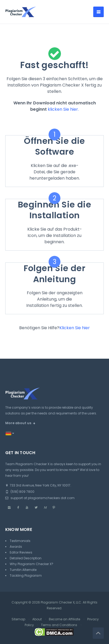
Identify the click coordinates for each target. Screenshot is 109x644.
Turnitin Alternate (23, 570)
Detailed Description (26, 558)
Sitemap (18, 619)
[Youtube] (27, 508)
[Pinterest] (54, 508)
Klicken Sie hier (75, 328)
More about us (18, 423)
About (37, 619)
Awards (16, 547)
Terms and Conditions (59, 625)
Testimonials (20, 541)
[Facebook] (18, 508)
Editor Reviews (21, 552)
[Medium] (45, 508)
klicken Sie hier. (63, 109)
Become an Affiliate (64, 619)
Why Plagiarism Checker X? (32, 564)
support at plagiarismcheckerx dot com (40, 498)
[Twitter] (36, 508)
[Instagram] (9, 508)
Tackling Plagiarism (26, 575)
